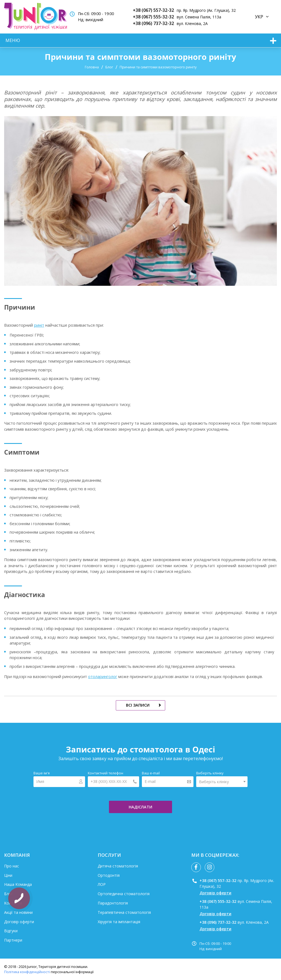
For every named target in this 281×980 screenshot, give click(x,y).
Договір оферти (19, 922)
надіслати (140, 807)
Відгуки (11, 931)
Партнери (13, 940)
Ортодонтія (109, 875)
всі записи (138, 705)
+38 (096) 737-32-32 (153, 23)
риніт (39, 325)
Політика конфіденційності (27, 972)
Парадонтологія (113, 903)
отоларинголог (103, 677)
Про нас (12, 866)
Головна (92, 67)
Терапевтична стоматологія (124, 912)
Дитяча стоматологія (118, 866)
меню (13, 40)
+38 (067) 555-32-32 (153, 17)
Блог (109, 67)
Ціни (8, 875)
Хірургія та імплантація (119, 922)
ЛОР (102, 884)
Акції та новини (18, 912)
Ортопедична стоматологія (124, 894)
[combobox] (222, 782)
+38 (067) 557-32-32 (153, 10)
